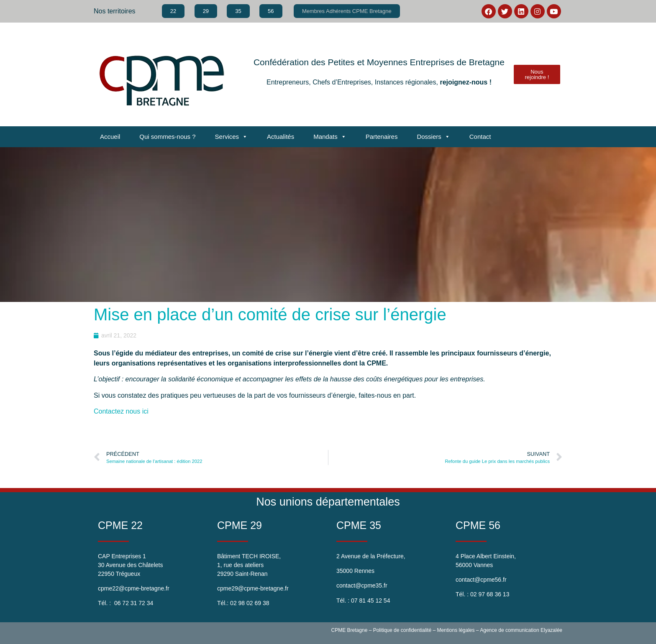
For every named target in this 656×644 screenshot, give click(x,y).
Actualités (281, 137)
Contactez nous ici (122, 411)
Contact (480, 137)
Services (232, 137)
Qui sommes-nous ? (167, 137)
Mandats (330, 137)
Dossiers (433, 137)
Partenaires (382, 137)
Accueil (110, 137)
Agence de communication (509, 630)
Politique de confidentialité (402, 630)
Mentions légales (456, 630)
